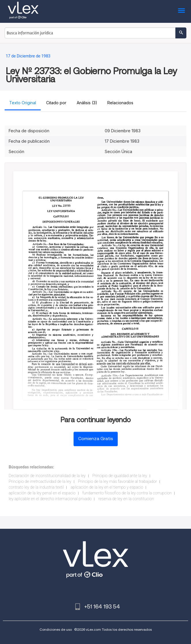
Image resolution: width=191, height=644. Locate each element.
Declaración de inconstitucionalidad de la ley (47, 476)
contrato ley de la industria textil (36, 487)
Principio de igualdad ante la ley (120, 476)
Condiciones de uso (56, 629)
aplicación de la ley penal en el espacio (42, 493)
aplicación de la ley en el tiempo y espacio (107, 487)
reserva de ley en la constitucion (126, 499)
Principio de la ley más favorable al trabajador (117, 481)
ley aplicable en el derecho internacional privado (50, 499)
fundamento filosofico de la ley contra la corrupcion (127, 493)
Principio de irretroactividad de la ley (40, 481)
